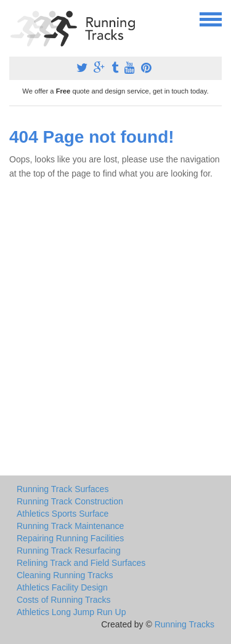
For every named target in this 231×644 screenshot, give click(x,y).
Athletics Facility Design (62, 587)
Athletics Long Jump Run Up (71, 612)
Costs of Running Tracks (64, 600)
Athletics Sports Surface (63, 514)
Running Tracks (184, 624)
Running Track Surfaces (63, 489)
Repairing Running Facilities (70, 538)
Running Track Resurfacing (69, 551)
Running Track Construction (70, 501)
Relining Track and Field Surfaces (81, 563)
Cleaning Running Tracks (65, 575)
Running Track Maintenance (70, 526)
